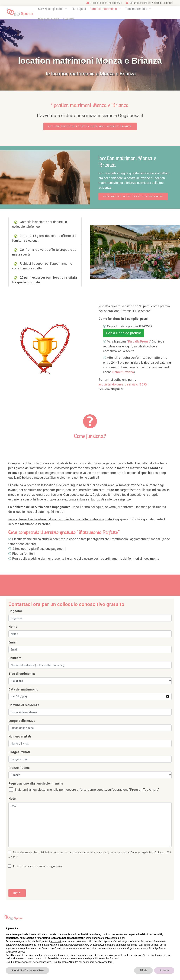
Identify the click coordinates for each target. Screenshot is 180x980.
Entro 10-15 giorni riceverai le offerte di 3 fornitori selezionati (44, 238)
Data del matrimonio (23, 689)
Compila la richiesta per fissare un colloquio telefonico (40, 224)
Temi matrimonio (137, 9)
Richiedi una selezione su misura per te (133, 196)
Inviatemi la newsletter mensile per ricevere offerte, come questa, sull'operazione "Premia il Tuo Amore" (85, 790)
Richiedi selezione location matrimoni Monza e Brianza (90, 126)
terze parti (56, 941)
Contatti (69, 19)
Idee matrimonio (49, 19)
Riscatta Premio (139, 341)
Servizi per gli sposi (51, 9)
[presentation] (35, 879)
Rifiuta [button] (143, 970)
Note (12, 799)
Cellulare (15, 658)
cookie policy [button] (117, 938)
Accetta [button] (164, 970)
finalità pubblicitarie (26, 948)
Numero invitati (20, 736)
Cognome (16, 611)
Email (12, 642)
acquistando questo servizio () (123, 384)
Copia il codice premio (124, 333)
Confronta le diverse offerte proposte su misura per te (44, 252)
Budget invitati (19, 752)
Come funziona (123, 372)
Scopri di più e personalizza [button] (27, 970)
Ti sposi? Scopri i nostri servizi (104, 3)
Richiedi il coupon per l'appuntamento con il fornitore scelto (42, 266)
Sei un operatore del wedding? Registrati (149, 3)
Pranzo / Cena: (19, 768)
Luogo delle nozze (22, 721)
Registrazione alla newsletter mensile (36, 783)
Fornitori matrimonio (104, 9)
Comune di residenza (24, 705)
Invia (17, 893)
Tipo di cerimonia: (22, 674)
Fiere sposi (79, 9)
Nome (13, 627)
